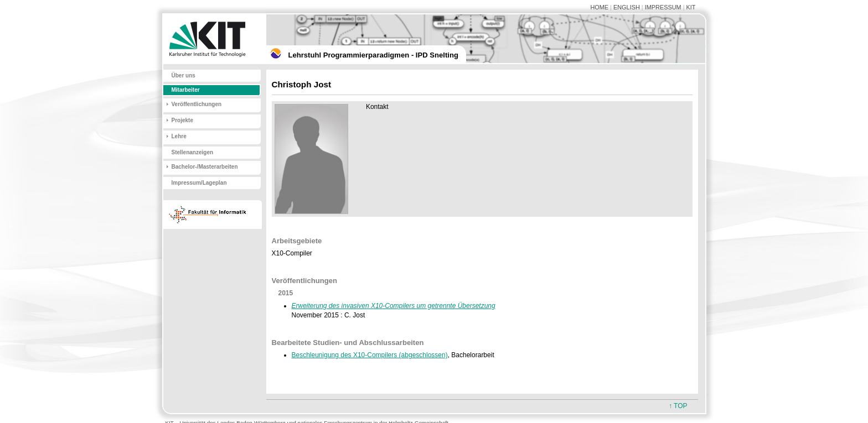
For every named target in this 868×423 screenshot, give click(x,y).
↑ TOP (678, 406)
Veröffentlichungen (197, 104)
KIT (691, 7)
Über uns (184, 75)
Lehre (179, 136)
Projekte (182, 120)
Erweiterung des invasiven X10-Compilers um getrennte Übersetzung (394, 306)
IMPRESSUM (663, 7)
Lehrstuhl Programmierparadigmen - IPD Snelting (373, 55)
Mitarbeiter (186, 90)
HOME (599, 7)
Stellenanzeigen (193, 152)
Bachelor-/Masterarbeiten (205, 167)
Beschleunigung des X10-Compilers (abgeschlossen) (370, 355)
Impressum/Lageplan (199, 183)
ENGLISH (627, 7)
